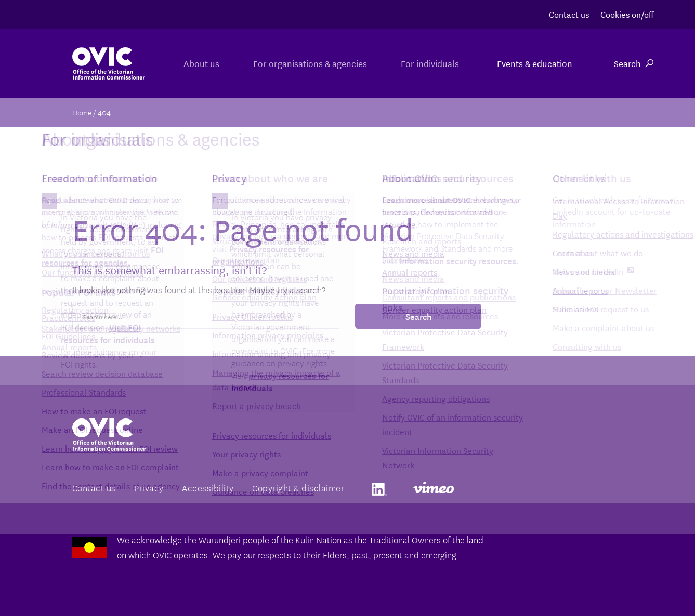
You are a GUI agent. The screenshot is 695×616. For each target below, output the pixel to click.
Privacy (149, 487)
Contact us (569, 14)
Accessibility (208, 487)
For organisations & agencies (299, 63)
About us (182, 63)
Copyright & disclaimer (298, 487)
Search (634, 63)
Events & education (535, 63)
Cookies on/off (627, 14)
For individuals (426, 63)
